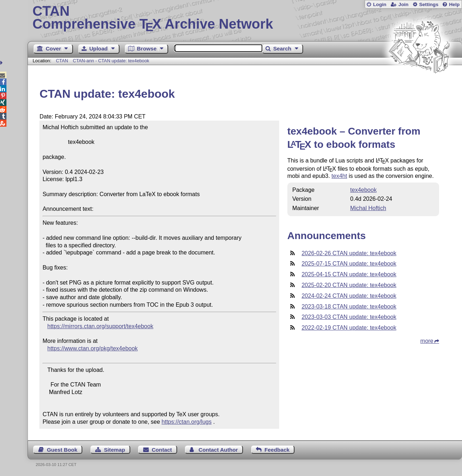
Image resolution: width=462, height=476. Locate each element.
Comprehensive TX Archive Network (245, 18)
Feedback (277, 450)
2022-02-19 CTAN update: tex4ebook (349, 328)
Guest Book (62, 450)
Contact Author (218, 450)
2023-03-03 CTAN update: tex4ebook (349, 317)
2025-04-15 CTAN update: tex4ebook (349, 274)
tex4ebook (364, 190)
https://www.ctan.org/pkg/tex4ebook (93, 348)
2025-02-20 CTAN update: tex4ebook (349, 285)
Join (403, 4)
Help (454, 4)
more (427, 341)
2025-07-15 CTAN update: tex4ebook (349, 264)
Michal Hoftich (368, 208)
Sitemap (114, 450)
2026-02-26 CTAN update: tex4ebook (349, 253)
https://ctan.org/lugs (187, 422)
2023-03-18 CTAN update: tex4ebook (349, 307)
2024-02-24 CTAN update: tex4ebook (349, 296)
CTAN (62, 61)
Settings (429, 4)
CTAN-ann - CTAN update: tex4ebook (111, 61)
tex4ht (339, 176)
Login (380, 4)
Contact (162, 450)
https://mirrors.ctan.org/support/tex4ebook (100, 326)
